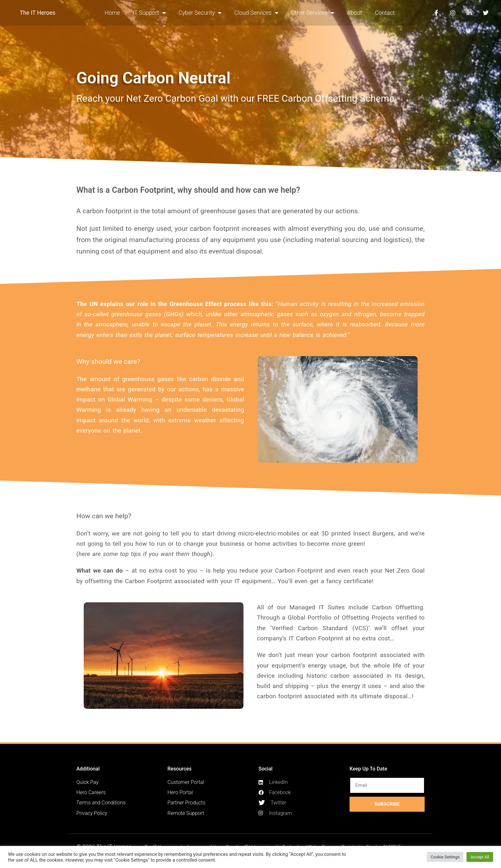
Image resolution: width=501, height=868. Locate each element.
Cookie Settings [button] (445, 857)
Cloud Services (256, 13)
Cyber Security (200, 13)
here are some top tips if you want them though (145, 554)
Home (112, 13)
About (355, 13)
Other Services (313, 13)
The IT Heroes (38, 13)
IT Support (149, 13)
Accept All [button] (480, 857)
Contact (385, 13)
